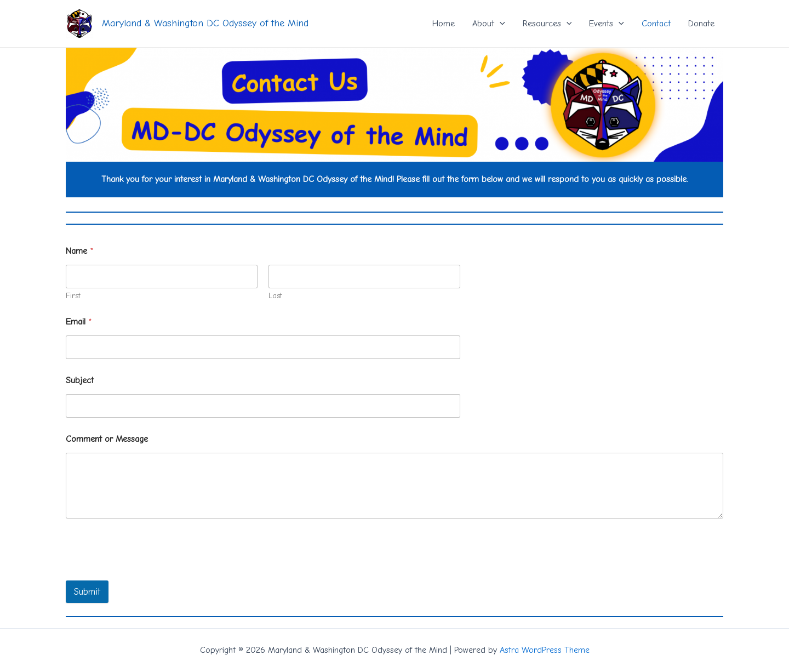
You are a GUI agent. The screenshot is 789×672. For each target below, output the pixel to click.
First (73, 296)
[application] (500, 24)
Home (444, 24)
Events (607, 24)
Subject (80, 380)
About (489, 24)
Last (275, 296)
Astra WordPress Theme (545, 650)
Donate (701, 24)
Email (79, 322)
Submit (87, 592)
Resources (547, 24)
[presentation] (149, 573)
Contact (656, 24)
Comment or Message (107, 439)
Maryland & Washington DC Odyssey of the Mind (205, 23)
